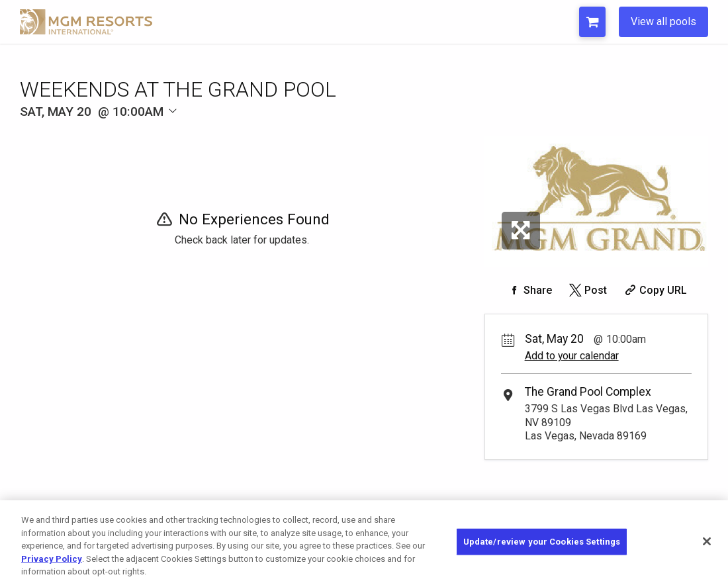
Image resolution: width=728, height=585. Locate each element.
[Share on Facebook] (529, 290)
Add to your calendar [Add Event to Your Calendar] (572, 356)
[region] (364, 543)
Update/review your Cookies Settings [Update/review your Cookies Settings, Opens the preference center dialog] (542, 542)
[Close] (707, 541)
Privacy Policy (52, 559)
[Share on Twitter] (587, 290)
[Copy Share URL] (655, 290)
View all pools (663, 22)
